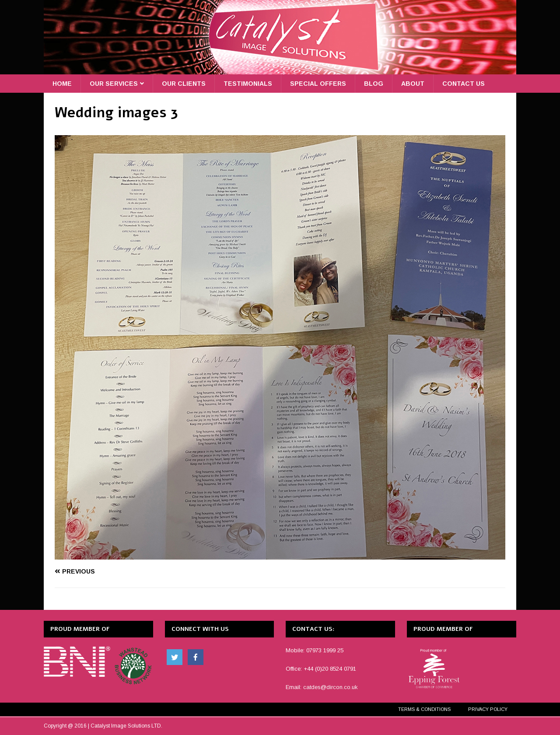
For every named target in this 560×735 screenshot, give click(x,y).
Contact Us (464, 84)
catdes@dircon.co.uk (331, 687)
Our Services (114, 84)
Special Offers (318, 84)
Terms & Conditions (424, 709)
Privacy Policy (488, 709)
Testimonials (248, 84)
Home (62, 84)
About (413, 84)
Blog (374, 84)
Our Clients (184, 84)
